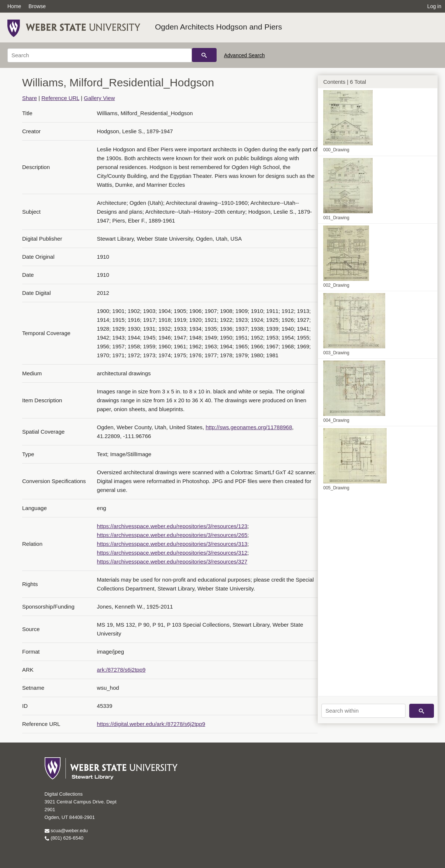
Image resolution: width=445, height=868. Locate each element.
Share (30, 98)
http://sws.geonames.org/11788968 (249, 427)
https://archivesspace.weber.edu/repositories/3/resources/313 (172, 544)
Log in (434, 6)
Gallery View (99, 98)
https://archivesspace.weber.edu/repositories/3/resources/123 (172, 526)
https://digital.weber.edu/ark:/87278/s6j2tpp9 (151, 724)
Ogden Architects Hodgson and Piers (218, 27)
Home (14, 6)
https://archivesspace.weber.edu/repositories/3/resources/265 (172, 535)
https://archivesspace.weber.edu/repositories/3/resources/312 (172, 553)
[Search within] (363, 711)
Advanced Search (244, 55)
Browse (37, 6)
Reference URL (60, 98)
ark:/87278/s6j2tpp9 (121, 670)
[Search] (100, 55)
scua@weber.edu (66, 831)
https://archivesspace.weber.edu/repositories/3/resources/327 (172, 562)
